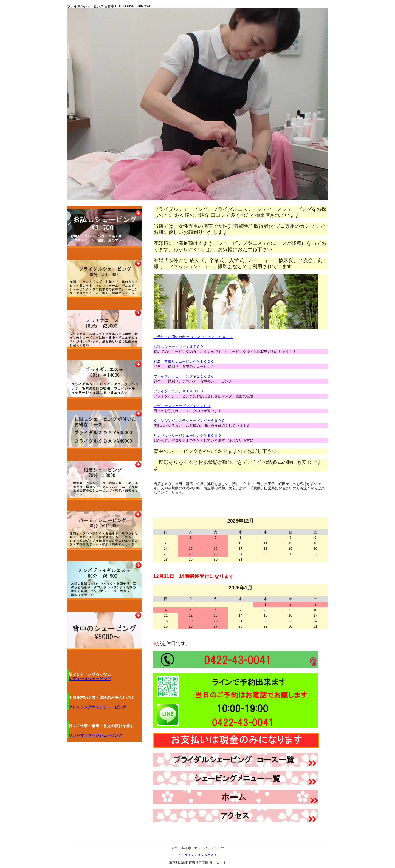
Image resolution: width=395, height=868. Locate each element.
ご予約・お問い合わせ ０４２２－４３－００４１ (193, 337)
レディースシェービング (90, 679)
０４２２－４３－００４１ (198, 855)
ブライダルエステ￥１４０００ (179, 391)
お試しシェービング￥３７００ (179, 347)
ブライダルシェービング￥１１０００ (184, 376)
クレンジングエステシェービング (97, 707)
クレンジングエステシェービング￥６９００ (189, 421)
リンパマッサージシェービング (95, 735)
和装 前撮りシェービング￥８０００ (184, 361)
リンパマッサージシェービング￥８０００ (187, 436)
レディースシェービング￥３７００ (182, 406)
